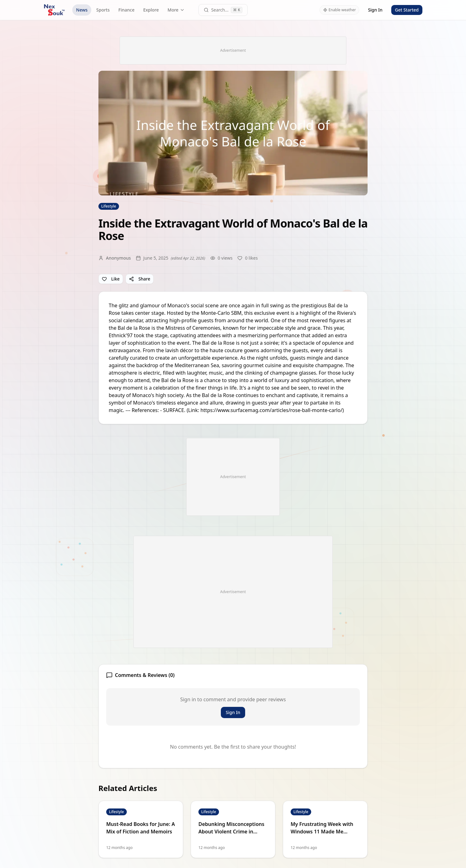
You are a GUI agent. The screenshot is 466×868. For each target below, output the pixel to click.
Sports (103, 10)
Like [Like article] (111, 279)
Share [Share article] (140, 279)
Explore (151, 10)
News (82, 10)
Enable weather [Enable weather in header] (340, 10)
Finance (126, 10)
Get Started (407, 10)
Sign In (375, 10)
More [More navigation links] (176, 10)
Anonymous (118, 258)
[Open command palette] (223, 10)
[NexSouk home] (54, 10)
